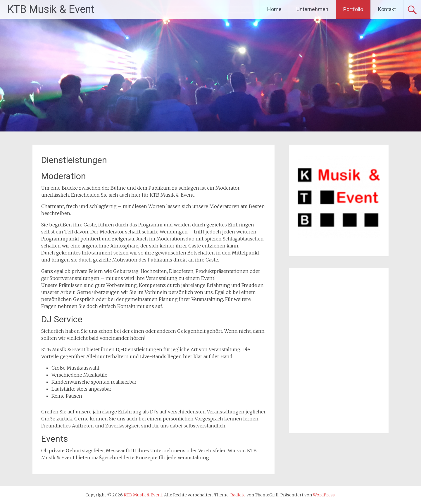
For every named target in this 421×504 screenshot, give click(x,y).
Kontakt (387, 9)
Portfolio (353, 9)
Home (274, 9)
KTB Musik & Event (51, 9)
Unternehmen (312, 9)
